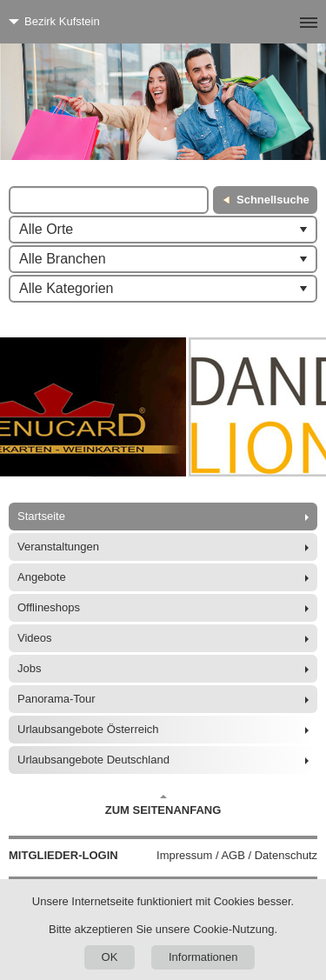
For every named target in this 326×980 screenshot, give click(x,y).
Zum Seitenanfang (163, 805)
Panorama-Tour (57, 699)
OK (110, 957)
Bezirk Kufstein (62, 21)
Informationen (203, 957)
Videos (35, 638)
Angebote (42, 577)
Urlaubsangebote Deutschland (93, 760)
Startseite (41, 516)
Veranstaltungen (58, 547)
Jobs (29, 668)
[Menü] (280, 22)
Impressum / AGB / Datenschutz (237, 855)
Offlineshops (49, 607)
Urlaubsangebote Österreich (88, 729)
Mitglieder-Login (63, 855)
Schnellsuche (273, 200)
